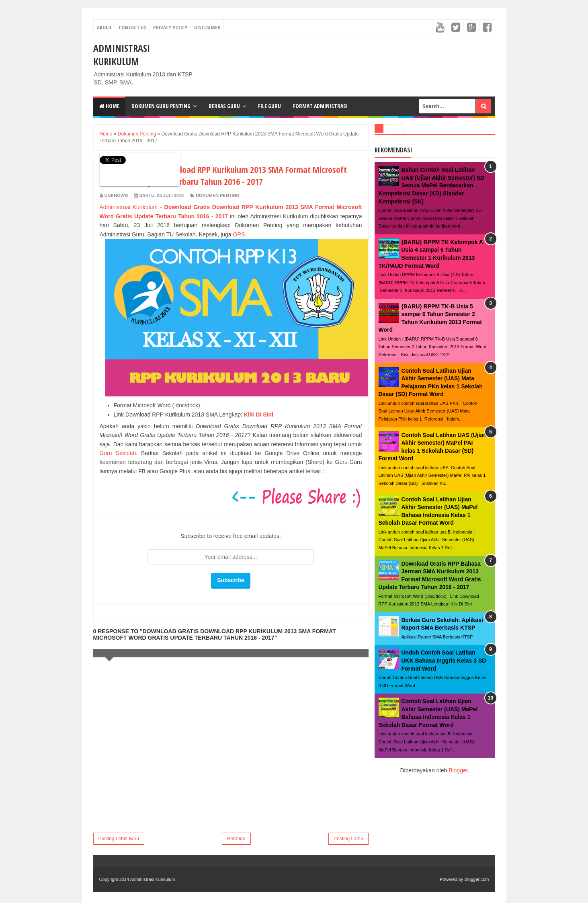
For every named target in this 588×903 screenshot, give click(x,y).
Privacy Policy (170, 27)
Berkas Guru (224, 106)
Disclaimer (207, 27)
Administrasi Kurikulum (122, 55)
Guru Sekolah (118, 453)
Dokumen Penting (218, 195)
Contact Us (132, 27)
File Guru (269, 106)
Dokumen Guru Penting (161, 106)
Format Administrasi (320, 106)
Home (109, 106)
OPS (239, 234)
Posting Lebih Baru (119, 839)
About (104, 27)
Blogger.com (476, 879)
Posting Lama (348, 839)
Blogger (458, 770)
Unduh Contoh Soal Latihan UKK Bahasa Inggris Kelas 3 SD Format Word (444, 660)
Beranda (236, 839)
